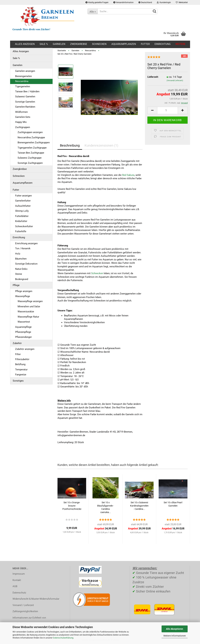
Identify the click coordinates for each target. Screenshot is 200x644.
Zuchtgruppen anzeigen (30, 132)
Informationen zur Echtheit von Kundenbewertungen (29, 621)
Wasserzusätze (26, 312)
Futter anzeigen (23, 196)
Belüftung (20, 364)
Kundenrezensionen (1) (101, 145)
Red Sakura (128, 175)
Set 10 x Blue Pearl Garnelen (173, 504)
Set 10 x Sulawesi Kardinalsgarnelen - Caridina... (139, 506)
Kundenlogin (164, 2)
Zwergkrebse (79, 44)
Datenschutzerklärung (63, 638)
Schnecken (99, 44)
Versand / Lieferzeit (23, 605)
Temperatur (21, 370)
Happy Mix (21, 122)
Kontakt (17, 580)
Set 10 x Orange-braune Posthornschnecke (72, 506)
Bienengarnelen (23, 76)
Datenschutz (19, 593)
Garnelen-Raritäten (25, 107)
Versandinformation (123, 2)
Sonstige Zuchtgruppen (30, 163)
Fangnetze (21, 375)
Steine (19, 274)
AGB (15, 586)
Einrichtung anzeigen (26, 243)
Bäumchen (21, 259)
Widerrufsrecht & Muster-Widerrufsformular (36, 599)
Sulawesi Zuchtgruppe (30, 158)
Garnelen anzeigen (25, 71)
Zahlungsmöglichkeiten (25, 611)
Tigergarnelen (23, 86)
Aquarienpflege (23, 327)
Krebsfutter (21, 221)
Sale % (44, 44)
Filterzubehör (22, 359)
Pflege (16, 285)
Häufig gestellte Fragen (97, 2)
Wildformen (21, 112)
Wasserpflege (23, 296)
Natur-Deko (21, 269)
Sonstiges (18, 381)
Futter (145, 44)
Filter (18, 354)
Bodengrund (22, 279)
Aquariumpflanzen (124, 44)
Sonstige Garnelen (25, 102)
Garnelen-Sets (23, 117)
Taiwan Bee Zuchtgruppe (31, 153)
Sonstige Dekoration (26, 264)
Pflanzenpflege (23, 332)
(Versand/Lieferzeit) (175, 81)
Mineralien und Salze (29, 306)
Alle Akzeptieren (175, 629)
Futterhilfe (21, 231)
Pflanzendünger (23, 337)
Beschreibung (70, 145)
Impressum (19, 574)
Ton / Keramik (23, 248)
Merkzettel (182, 2)
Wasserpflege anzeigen (30, 301)
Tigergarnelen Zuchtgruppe (32, 148)
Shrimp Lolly (22, 211)
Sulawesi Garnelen (25, 97)
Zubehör (17, 343)
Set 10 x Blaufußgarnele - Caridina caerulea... (106, 507)
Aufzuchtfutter (23, 206)
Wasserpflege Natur (28, 317)
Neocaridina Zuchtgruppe (31, 137)
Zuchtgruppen (23, 127)
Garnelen (59, 44)
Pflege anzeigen (24, 291)
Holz (18, 254)
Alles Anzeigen (25, 44)
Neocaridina (22, 81)
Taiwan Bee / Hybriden (27, 91)
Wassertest (24, 322)
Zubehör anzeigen (25, 349)
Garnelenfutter (23, 201)
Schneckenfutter (24, 226)
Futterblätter (22, 216)
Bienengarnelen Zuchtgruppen (34, 143)
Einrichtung (163, 44)
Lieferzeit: (153, 77)
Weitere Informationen (175, 636)
